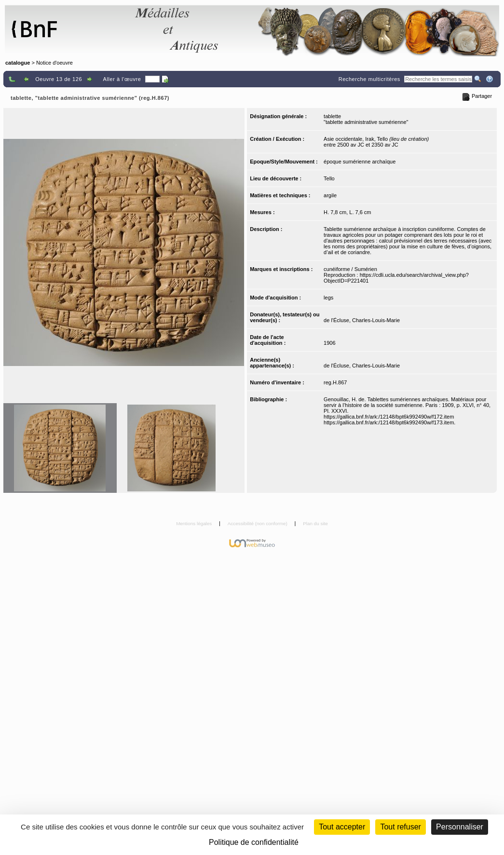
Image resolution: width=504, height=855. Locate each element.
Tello (329, 178)
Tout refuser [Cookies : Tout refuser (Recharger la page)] (400, 827)
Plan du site (315, 523)
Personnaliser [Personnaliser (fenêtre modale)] (460, 827)
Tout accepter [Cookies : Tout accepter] (342, 827)
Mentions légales (195, 523)
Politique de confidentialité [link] (254, 842)
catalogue (18, 63)
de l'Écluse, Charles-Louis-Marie (362, 320)
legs (328, 298)
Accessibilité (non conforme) (258, 523)
